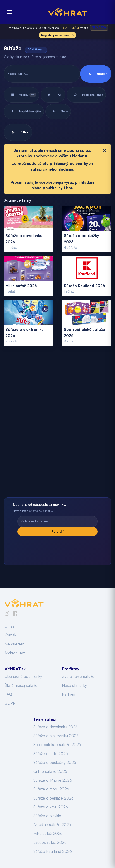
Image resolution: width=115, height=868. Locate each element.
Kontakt (11, 635)
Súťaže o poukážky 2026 (55, 762)
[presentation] (57, 549)
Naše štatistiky (74, 685)
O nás (10, 626)
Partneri (69, 694)
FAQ (8, 694)
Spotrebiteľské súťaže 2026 (57, 745)
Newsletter (14, 644)
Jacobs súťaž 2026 (50, 842)
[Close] (105, 150)
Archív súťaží (15, 653)
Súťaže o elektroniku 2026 (56, 736)
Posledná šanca (86, 95)
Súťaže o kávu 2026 (51, 807)
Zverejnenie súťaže (78, 676)
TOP (53, 95)
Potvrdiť (57, 531)
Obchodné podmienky (23, 676)
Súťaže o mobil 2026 (51, 789)
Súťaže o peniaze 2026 (53, 798)
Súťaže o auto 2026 (51, 754)
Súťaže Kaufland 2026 (53, 851)
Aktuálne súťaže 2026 (52, 825)
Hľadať (96, 74)
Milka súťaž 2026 (48, 833)
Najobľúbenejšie (24, 112)
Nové (58, 112)
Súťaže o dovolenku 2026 (55, 727)
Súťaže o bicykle (47, 816)
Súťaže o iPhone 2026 (53, 780)
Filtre (18, 132)
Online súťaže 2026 (50, 771)
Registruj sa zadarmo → (57, 35)
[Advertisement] (57, 427)
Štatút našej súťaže (21, 685)
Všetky (21, 95)
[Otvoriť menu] (8, 12)
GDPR (10, 703)
